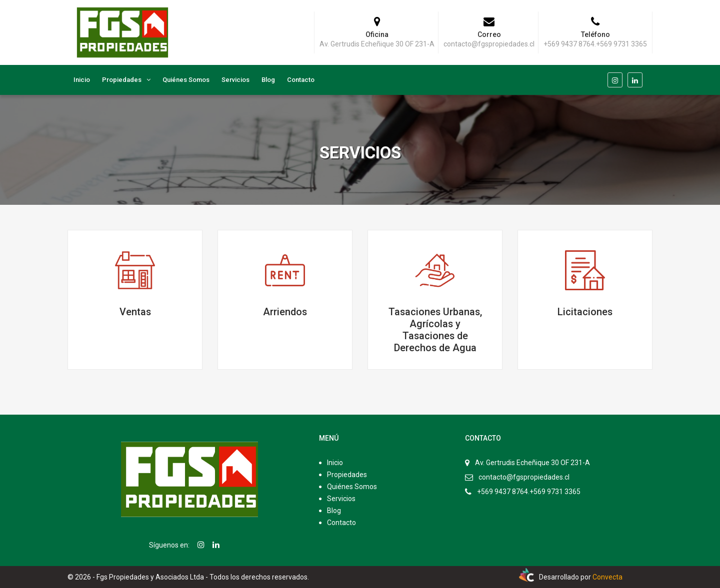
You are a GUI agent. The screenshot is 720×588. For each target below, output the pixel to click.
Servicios (235, 80)
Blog (268, 80)
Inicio (82, 80)
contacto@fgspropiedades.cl (524, 477)
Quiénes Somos (186, 80)
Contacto (301, 80)
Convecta (607, 577)
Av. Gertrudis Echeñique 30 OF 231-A (532, 463)
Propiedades (122, 80)
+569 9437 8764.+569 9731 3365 (529, 492)
